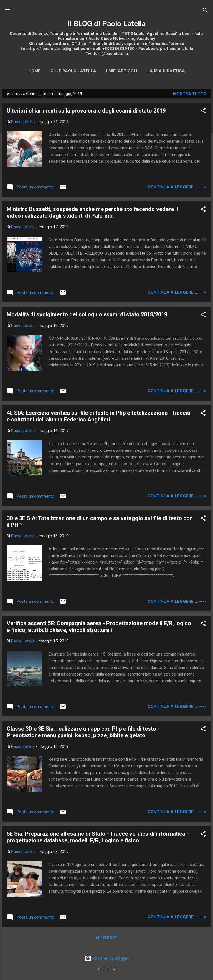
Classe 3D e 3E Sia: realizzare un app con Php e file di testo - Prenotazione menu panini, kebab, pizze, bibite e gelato (83, 732)
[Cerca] (205, 11)
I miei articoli (122, 71)
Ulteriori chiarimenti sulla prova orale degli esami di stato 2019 (86, 111)
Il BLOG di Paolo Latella (106, 24)
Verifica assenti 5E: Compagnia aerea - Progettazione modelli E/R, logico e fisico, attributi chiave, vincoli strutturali (99, 627)
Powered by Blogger (107, 958)
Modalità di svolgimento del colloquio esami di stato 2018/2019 (87, 314)
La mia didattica (166, 71)
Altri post (106, 938)
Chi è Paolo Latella (73, 71)
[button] (203, 112)
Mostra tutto (190, 94)
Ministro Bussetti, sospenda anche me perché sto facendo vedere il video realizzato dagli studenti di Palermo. (92, 212)
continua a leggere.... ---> (177, 187)
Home (34, 71)
